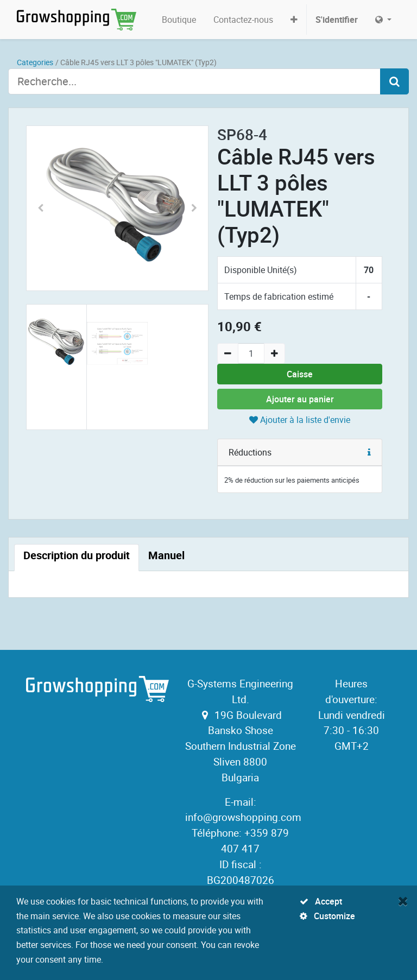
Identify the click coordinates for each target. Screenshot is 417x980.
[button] (294, 20)
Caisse (300, 374)
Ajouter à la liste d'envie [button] (300, 420)
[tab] (77, 558)
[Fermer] (403, 901)
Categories (35, 62)
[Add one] (274, 353)
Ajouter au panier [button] (300, 399)
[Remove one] (228, 353)
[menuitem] (179, 20)
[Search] (394, 81)
